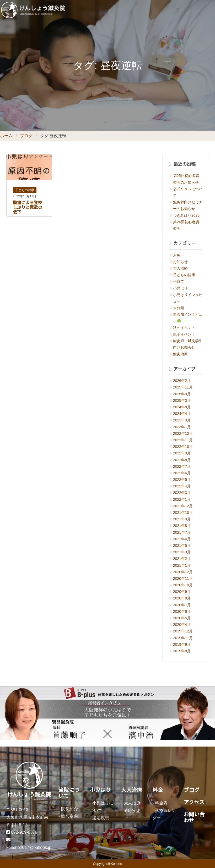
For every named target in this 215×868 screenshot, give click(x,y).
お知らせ (180, 262)
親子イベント (184, 334)
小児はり (180, 288)
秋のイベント (184, 328)
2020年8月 (182, 598)
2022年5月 (182, 480)
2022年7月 (182, 466)
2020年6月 (182, 611)
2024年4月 (182, 414)
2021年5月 (182, 546)
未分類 (179, 308)
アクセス (194, 802)
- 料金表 (160, 803)
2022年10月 (183, 447)
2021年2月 (182, 559)
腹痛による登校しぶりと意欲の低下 (28, 207)
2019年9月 (182, 644)
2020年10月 (183, 585)
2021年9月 (182, 519)
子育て (179, 281)
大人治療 (180, 268)
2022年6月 (182, 473)
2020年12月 (183, 572)
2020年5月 (182, 618)
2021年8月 (182, 526)
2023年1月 (182, 427)
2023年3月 (182, 420)
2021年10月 (183, 513)
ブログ (26, 136)
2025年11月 (183, 387)
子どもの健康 (25, 190)
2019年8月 (182, 651)
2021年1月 (182, 565)
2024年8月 (182, 407)
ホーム (6, 136)
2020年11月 (183, 578)
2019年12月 (183, 631)
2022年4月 (182, 486)
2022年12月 (183, 433)
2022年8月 (182, 460)
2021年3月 (182, 552)
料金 (158, 790)
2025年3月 (182, 400)
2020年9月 (182, 592)
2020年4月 (182, 625)
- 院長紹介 (68, 809)
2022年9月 (182, 453)
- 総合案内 (68, 816)
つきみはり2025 (186, 215)
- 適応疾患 (99, 818)
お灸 (177, 255)
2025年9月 (182, 394)
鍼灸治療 (180, 354)
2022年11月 (183, 440)
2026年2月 (182, 381)
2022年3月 (182, 493)
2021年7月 (182, 532)
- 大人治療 (131, 803)
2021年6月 (182, 539)
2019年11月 (183, 638)
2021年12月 (183, 506)
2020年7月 (182, 605)
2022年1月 (182, 499)
